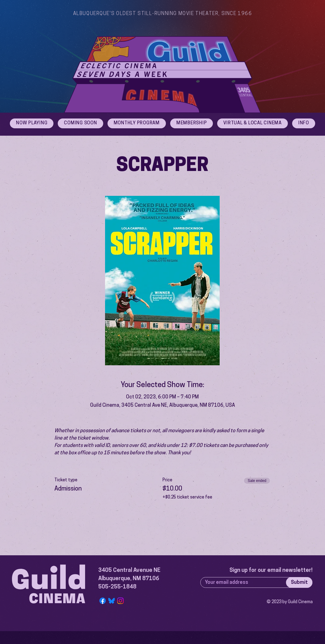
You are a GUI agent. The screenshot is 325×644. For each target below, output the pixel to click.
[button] (304, 123)
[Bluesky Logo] (112, 601)
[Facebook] (103, 601)
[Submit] (299, 582)
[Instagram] (120, 601)
